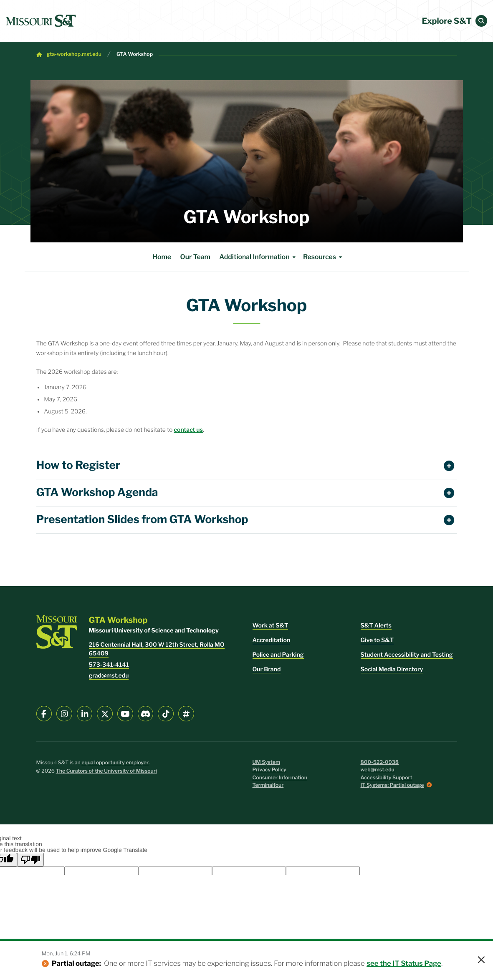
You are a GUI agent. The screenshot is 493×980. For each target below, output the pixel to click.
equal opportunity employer (115, 763)
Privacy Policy (269, 770)
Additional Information (259, 257)
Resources (324, 257)
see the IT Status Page (404, 964)
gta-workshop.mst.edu (74, 54)
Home (162, 257)
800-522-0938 (380, 762)
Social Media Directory (392, 669)
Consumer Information (280, 778)
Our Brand (267, 669)
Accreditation (272, 640)
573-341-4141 (109, 665)
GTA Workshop (135, 54)
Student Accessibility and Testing (407, 655)
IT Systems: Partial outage (392, 785)
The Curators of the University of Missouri (106, 771)
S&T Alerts (376, 626)
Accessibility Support (387, 778)
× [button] (481, 960)
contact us (188, 430)
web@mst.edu (378, 770)
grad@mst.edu (109, 676)
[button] (481, 21)
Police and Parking (278, 655)
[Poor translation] (30, 860)
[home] (41, 21)
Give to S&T (377, 640)
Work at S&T (271, 626)
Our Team (195, 257)
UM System (267, 762)
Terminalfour (268, 785)
